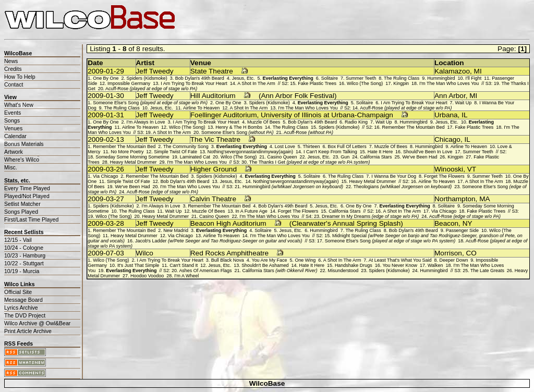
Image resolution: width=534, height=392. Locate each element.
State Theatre (212, 71)
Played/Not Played (27, 196)
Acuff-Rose (151, 89)
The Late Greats (487, 271)
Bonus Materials (24, 144)
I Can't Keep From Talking (330, 152)
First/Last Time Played (31, 219)
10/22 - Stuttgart (24, 263)
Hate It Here (380, 152)
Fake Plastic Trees (317, 83)
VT (472, 169)
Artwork (14, 152)
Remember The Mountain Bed (414, 127)
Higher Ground (214, 169)
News (11, 61)
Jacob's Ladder (219, 241)
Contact (14, 84)
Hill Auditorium (213, 96)
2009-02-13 (106, 139)
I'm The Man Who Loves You (449, 83)
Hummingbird (441, 78)
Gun (345, 157)
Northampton (455, 199)
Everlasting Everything (288, 78)
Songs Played (21, 212)
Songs (12, 120)
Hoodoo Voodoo (147, 276)
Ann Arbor (450, 96)
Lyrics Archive (21, 308)
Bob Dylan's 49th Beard (200, 78)
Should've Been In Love (428, 152)
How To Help (20, 77)
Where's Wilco (22, 160)
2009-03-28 (106, 223)
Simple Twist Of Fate (175, 152)
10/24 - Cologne (24, 248)
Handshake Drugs (354, 265)
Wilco (145, 253)
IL (464, 115)
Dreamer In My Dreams (370, 216)
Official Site (18, 292)
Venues (13, 128)
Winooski (449, 169)
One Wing (305, 260)
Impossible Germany (129, 83)
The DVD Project (25, 315)
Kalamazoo (452, 71)
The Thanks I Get (310, 162)
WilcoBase (267, 383)
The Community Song (186, 146)
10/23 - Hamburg (25, 255)
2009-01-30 (106, 96)
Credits (13, 69)
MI (478, 71)
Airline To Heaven (201, 108)
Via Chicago (105, 176)
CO (471, 253)
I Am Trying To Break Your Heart (194, 83)
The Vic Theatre (215, 139)
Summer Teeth (361, 78)
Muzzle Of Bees (264, 122)
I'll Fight (474, 78)
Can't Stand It (184, 265)
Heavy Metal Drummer (133, 162)
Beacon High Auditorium (228, 223)
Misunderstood (343, 271)
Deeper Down (454, 260)
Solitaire (330, 78)
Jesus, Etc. (244, 78)
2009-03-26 (106, 169)
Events (13, 113)
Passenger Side (462, 230)
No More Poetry (128, 152)
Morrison (448, 253)
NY (468, 223)
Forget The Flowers (444, 176)
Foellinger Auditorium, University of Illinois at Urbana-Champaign (292, 115)
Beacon (446, 223)
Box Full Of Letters (347, 146)
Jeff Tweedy (155, 71)
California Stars (376, 157)
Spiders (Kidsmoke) (147, 78)
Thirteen (312, 146)
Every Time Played (27, 188)
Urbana (446, 115)
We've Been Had (420, 157)
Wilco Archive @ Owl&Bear (37, 323)
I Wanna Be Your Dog (394, 176)
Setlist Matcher (22, 204)
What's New (19, 105)
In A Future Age (251, 211)
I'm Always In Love (146, 122)
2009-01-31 (106, 115)
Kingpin (401, 83)
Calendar (15, 136)
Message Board (23, 300)
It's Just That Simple (138, 265)
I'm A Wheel (186, 276)
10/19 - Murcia (22, 271)
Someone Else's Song (150, 103)
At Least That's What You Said (400, 260)
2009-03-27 (106, 199)
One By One (106, 78)
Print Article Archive (28, 331)
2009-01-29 (106, 71)
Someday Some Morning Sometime (132, 157)
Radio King (356, 122)
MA (484, 199)
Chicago (447, 139)
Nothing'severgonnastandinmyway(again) (250, 152)
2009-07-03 (106, 253)
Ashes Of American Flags (205, 271)
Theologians (403, 187)
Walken (435, 265)
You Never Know (399, 265)
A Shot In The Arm (256, 83)
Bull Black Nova (228, 260)
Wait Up (464, 103)
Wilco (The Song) (365, 83)
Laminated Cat (195, 157)
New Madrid (176, 230)
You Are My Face (269, 260)
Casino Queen (282, 157)
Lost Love (285, 146)
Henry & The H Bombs (239, 127)
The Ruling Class (402, 78)
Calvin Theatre (213, 199)
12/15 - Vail (18, 240)
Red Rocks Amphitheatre (229, 253)
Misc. (11, 167)
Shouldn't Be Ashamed (265, 265)
